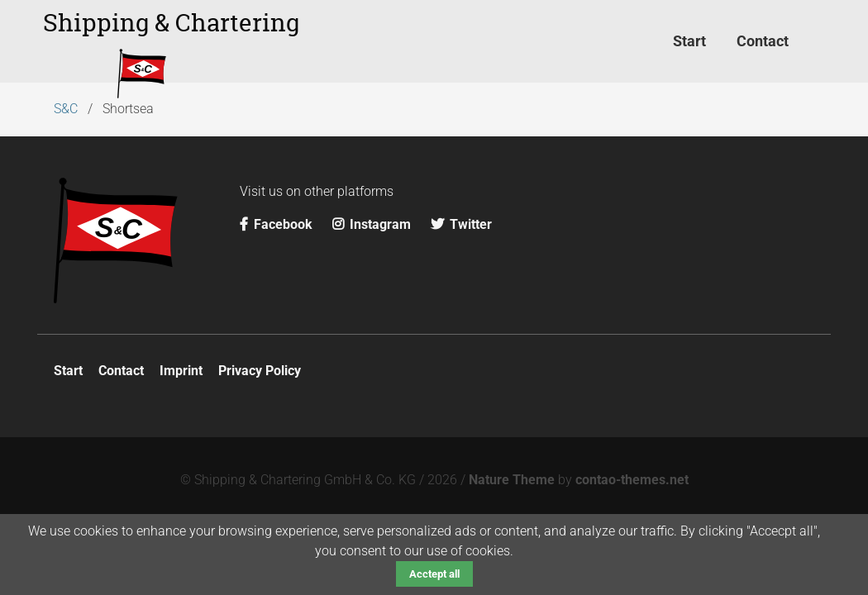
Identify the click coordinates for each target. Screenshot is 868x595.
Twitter (461, 224)
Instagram (373, 224)
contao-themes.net (632, 480)
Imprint (181, 371)
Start (68, 371)
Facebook (278, 224)
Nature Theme (512, 480)
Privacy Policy (260, 371)
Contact (121, 371)
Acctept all (434, 574)
